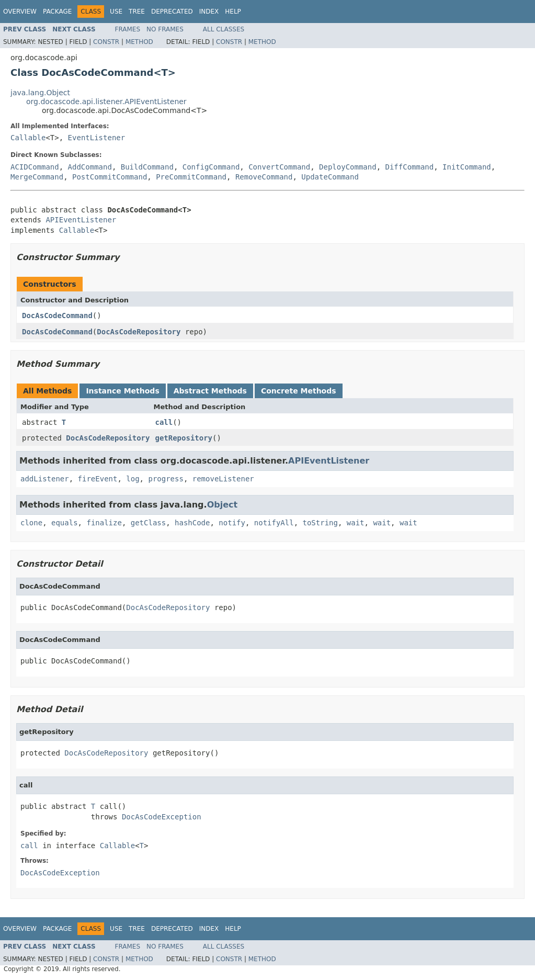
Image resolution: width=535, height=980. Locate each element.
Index (209, 12)
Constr (106, 42)
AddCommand (90, 167)
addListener (45, 479)
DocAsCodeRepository (139, 332)
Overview (20, 12)
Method (139, 42)
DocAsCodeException (162, 817)
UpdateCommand (330, 177)
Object (223, 505)
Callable (28, 138)
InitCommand (467, 167)
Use (116, 12)
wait (356, 523)
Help (233, 12)
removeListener (223, 479)
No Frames (165, 29)
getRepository (184, 438)
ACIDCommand (35, 167)
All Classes (224, 29)
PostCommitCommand (110, 177)
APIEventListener (81, 220)
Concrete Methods (299, 391)
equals (65, 523)
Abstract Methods (210, 391)
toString (320, 523)
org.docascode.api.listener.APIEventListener (106, 102)
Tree (137, 12)
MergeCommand (37, 177)
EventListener (97, 138)
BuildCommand (147, 167)
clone (31, 523)
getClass (148, 523)
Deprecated (172, 12)
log (133, 479)
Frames (128, 29)
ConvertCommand (279, 167)
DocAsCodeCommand (57, 316)
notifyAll (274, 523)
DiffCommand (410, 167)
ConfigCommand (211, 167)
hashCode (192, 523)
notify (232, 523)
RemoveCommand (264, 177)
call (164, 422)
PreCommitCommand (191, 177)
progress (166, 479)
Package (57, 12)
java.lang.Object (40, 93)
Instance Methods (122, 391)
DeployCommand (348, 167)
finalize (104, 523)
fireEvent (98, 479)
